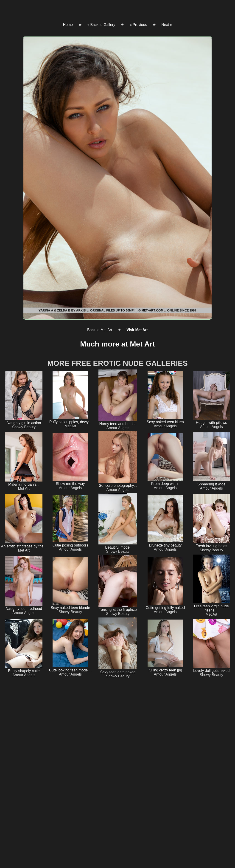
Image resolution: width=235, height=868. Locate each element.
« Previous (138, 25)
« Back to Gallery (101, 25)
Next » (167, 25)
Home (68, 25)
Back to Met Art (100, 330)
